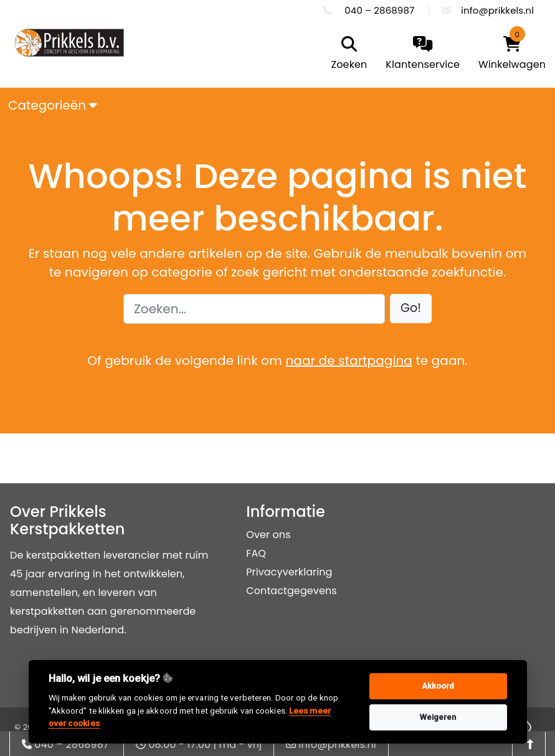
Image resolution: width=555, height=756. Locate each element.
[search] (346, 54)
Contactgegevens (291, 591)
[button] (411, 309)
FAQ (256, 553)
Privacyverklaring (289, 572)
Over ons (268, 535)
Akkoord (438, 686)
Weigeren (438, 717)
